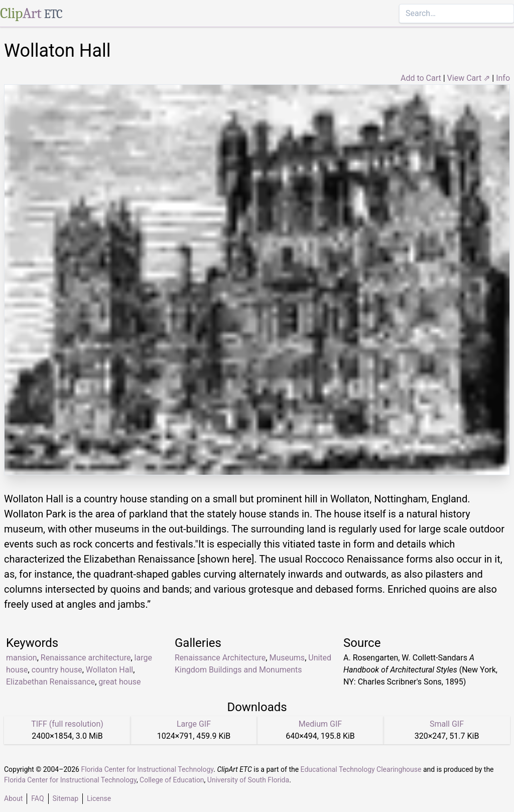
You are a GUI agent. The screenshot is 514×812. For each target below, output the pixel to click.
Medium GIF (320, 724)
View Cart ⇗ (469, 78)
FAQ (37, 798)
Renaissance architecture (86, 658)
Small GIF (447, 724)
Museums (287, 658)
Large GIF (194, 724)
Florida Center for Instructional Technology (147, 769)
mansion (22, 658)
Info (503, 78)
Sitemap (66, 798)
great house (119, 682)
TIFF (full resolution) (67, 724)
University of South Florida (248, 780)
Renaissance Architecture (220, 658)
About (13, 798)
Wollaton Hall (109, 670)
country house (57, 670)
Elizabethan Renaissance (50, 682)
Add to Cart (421, 78)
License (99, 798)
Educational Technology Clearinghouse (361, 769)
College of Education (172, 780)
